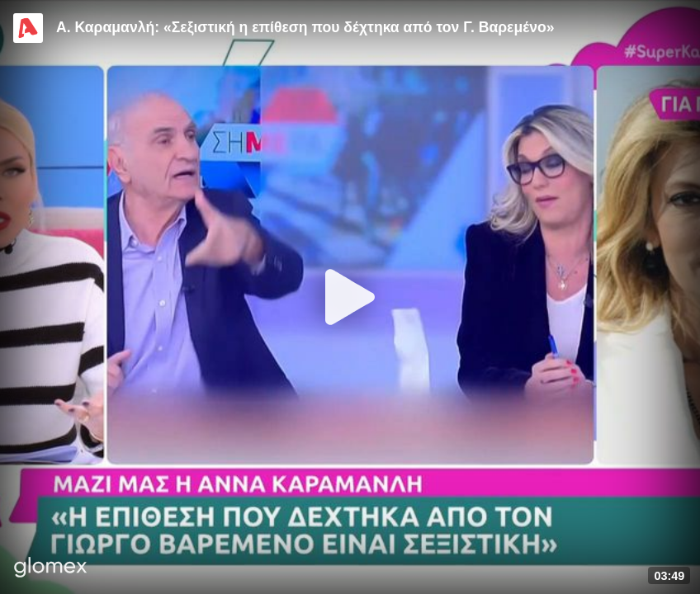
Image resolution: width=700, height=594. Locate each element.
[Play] (350, 297)
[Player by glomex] (51, 569)
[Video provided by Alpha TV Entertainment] (28, 28)
